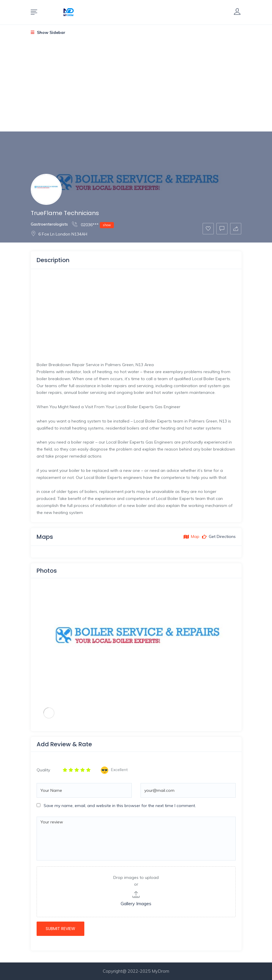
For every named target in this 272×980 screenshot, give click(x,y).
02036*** (93, 225)
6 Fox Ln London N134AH (59, 234)
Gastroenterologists (49, 224)
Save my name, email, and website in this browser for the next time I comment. (120, 806)
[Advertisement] (136, 88)
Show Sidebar (48, 32)
